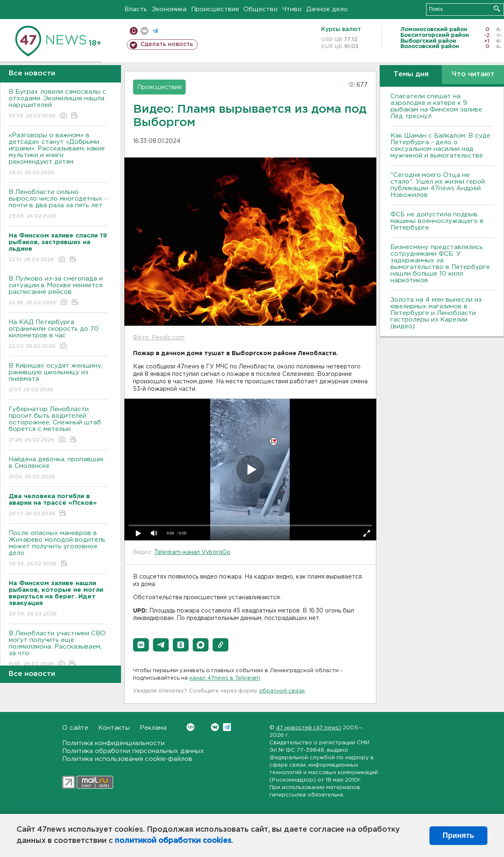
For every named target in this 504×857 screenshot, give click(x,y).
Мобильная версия (134, 31)
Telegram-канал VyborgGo (192, 552)
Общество (260, 9)
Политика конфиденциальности (113, 743)
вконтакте (144, 31)
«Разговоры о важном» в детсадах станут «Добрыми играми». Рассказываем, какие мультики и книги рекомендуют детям (58, 154)
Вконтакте (190, 727)
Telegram (227, 727)
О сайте (75, 728)
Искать (497, 8)
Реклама (153, 728)
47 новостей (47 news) (309, 728)
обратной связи (282, 691)
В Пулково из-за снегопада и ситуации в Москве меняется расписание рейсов (58, 291)
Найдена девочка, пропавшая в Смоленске (58, 468)
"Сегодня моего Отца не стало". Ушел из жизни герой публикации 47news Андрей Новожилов (438, 185)
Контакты (114, 728)
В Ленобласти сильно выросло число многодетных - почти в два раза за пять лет (58, 205)
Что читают (473, 74)
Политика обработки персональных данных (133, 751)
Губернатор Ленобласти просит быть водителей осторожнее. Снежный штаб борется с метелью (58, 425)
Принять (458, 835)
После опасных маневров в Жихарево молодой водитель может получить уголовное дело (58, 549)
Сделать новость (167, 44)
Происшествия (215, 9)
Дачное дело (327, 9)
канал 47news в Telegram (225, 678)
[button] (141, 645)
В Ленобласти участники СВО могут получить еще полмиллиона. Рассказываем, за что (58, 649)
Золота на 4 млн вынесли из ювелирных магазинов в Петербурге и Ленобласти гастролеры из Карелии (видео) (436, 313)
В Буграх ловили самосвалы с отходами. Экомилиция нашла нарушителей (58, 104)
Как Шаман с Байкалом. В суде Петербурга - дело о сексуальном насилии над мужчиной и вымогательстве (440, 146)
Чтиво (292, 9)
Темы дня (411, 74)
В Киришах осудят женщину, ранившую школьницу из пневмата (58, 378)
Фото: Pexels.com (159, 338)
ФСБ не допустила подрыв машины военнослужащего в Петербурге (437, 221)
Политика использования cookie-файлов (127, 759)
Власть (136, 9)
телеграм (155, 31)
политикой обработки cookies (173, 841)
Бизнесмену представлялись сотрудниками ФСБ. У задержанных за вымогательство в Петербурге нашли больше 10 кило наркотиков (440, 264)
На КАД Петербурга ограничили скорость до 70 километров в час (58, 335)
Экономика (169, 9)
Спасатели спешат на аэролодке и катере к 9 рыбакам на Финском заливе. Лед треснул (437, 106)
